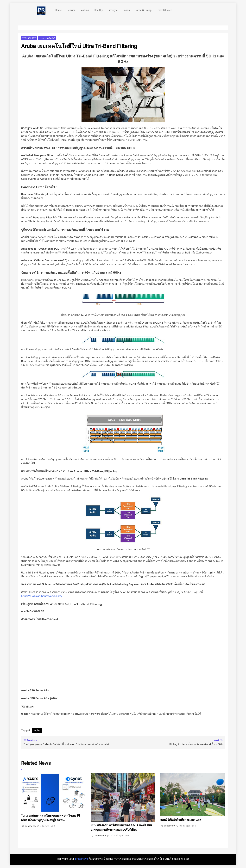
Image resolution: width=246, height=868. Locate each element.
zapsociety (31, 826)
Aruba (37, 731)
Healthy (98, 10)
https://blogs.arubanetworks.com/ (42, 596)
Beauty (71, 10)
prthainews (82, 859)
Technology (29, 38)
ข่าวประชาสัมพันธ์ (47, 38)
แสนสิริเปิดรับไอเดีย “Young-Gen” (181, 820)
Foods (126, 10)
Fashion (84, 10)
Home (58, 10)
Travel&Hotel (164, 10)
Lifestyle (113, 10)
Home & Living (143, 10)
